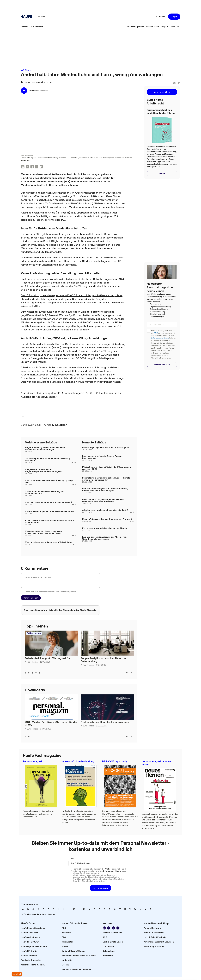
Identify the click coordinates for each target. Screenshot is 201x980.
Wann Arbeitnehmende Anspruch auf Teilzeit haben (49, 542)
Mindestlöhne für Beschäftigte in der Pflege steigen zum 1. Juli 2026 (106, 468)
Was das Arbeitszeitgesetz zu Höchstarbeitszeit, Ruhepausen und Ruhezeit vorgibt (105, 490)
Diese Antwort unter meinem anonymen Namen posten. (51, 592)
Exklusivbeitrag (34, 633)
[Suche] (161, 17)
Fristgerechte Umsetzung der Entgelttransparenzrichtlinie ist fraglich (43, 471)
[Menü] (42, 17)
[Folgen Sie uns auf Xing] (109, 928)
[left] (127, 673)
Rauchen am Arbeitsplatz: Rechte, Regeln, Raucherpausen (102, 457)
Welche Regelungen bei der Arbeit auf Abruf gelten (106, 448)
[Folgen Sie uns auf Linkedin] (104, 928)
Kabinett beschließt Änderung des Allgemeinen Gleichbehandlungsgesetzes (104, 538)
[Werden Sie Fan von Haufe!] (118, 928)
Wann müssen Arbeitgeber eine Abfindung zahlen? (48, 502)
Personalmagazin (73, 393)
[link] (25, 27)
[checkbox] (22, 592)
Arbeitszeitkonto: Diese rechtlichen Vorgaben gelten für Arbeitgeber (49, 522)
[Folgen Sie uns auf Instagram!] (113, 928)
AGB (156, 333)
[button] (174, 17)
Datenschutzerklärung (160, 338)
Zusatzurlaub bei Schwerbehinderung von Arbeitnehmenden (44, 493)
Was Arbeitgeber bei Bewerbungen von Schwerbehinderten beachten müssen (43, 532)
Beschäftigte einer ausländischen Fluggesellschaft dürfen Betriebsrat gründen (106, 479)
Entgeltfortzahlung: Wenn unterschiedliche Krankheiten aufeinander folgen (45, 449)
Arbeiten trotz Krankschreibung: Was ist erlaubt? (105, 510)
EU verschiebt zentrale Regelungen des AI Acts (104, 528)
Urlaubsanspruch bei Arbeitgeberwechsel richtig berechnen (47, 460)
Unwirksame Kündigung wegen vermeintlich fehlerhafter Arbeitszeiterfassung (103, 501)
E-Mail (71, 858)
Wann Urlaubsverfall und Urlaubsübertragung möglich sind (50, 482)
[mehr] (175, 27)
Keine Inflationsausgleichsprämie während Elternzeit (107, 519)
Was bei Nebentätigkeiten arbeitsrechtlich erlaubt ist (50, 512)
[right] (132, 673)
